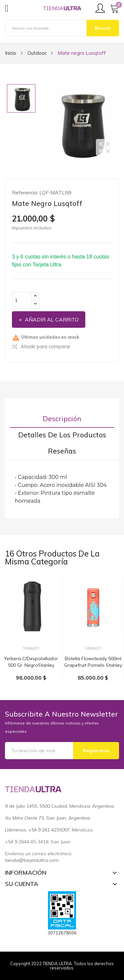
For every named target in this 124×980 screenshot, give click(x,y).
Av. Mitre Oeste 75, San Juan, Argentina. (48, 818)
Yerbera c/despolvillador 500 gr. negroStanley (31, 662)
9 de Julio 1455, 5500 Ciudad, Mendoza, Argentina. (60, 806)
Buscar (103, 28)
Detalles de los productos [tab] (62, 435)
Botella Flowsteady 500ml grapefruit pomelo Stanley (93, 662)
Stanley (31, 648)
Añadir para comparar (41, 346)
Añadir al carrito (51, 320)
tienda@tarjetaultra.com (32, 860)
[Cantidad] (22, 300)
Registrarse (96, 751)
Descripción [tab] (62, 419)
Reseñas (62, 451)
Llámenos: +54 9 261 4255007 (37, 830)
